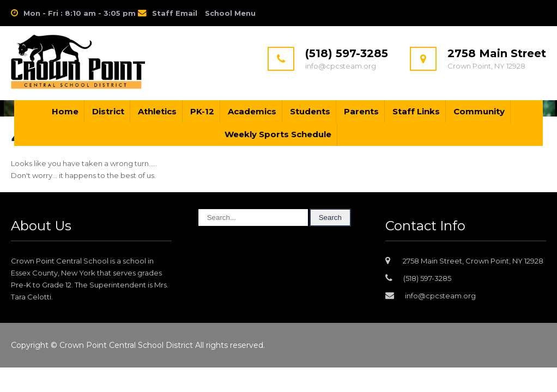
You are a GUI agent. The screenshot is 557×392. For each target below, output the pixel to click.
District (108, 111)
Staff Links (416, 111)
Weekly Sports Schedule (278, 134)
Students (310, 111)
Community (479, 111)
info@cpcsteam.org (440, 296)
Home (65, 111)
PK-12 (202, 111)
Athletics (157, 111)
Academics (252, 111)
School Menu (230, 13)
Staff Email (175, 13)
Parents (361, 111)
